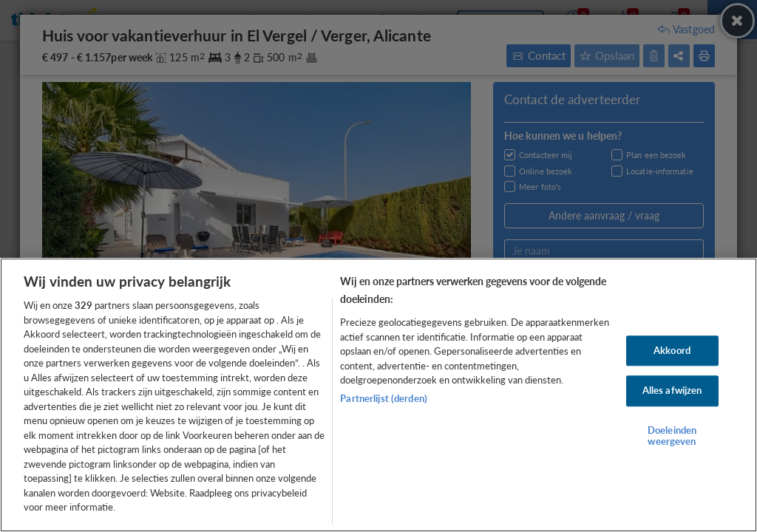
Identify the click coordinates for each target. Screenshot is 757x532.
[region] (378, 395)
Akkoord (672, 350)
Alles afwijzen (672, 391)
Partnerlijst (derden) (384, 398)
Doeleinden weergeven (672, 436)
